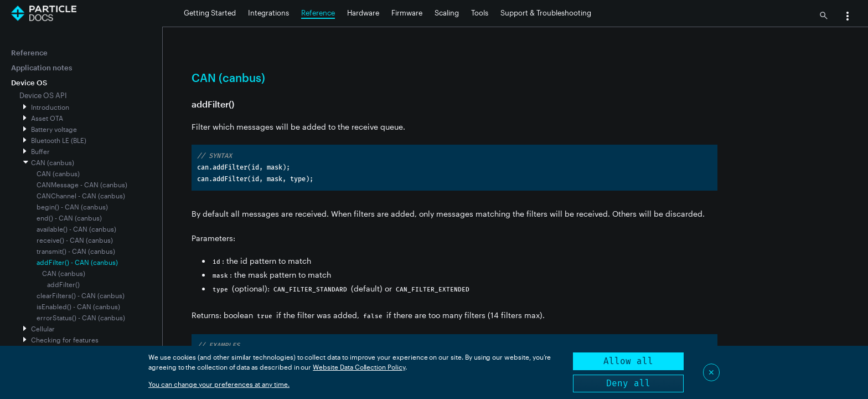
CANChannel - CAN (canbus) (81, 196)
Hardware (363, 13)
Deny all (628, 383)
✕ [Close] (711, 372)
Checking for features (65, 340)
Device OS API (43, 95)
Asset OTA (47, 118)
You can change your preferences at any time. (219, 384)
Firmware (407, 13)
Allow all (628, 361)
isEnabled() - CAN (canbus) (78, 306)
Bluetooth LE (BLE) (59, 140)
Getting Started (210, 13)
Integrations (268, 13)
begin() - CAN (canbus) (72, 207)
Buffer (40, 151)
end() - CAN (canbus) (69, 218)
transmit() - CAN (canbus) (76, 251)
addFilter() (63, 284)
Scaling (447, 13)
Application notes (42, 68)
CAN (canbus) (53, 162)
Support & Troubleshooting (546, 13)
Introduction (50, 107)
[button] (848, 17)
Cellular (43, 329)
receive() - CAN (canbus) (75, 240)
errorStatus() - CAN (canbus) (81, 318)
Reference (318, 13)
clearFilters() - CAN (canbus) (81, 295)
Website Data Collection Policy (359, 367)
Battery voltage (54, 129)
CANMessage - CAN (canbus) (82, 185)
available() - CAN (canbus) (76, 229)
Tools (480, 13)
